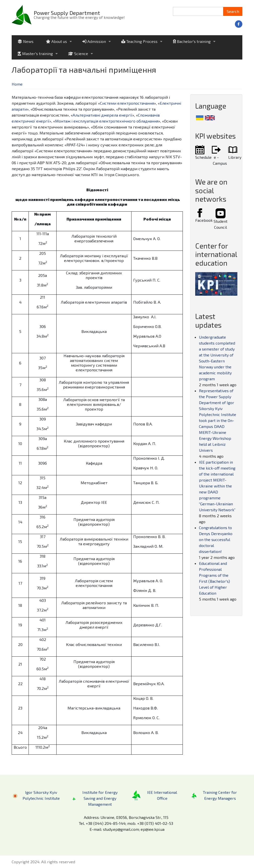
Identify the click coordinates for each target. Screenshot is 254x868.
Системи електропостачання (127, 103)
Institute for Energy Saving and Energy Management (100, 798)
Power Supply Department (67, 13)
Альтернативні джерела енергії (102, 115)
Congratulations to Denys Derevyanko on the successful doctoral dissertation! (216, 539)
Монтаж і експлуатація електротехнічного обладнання (107, 121)
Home (17, 84)
